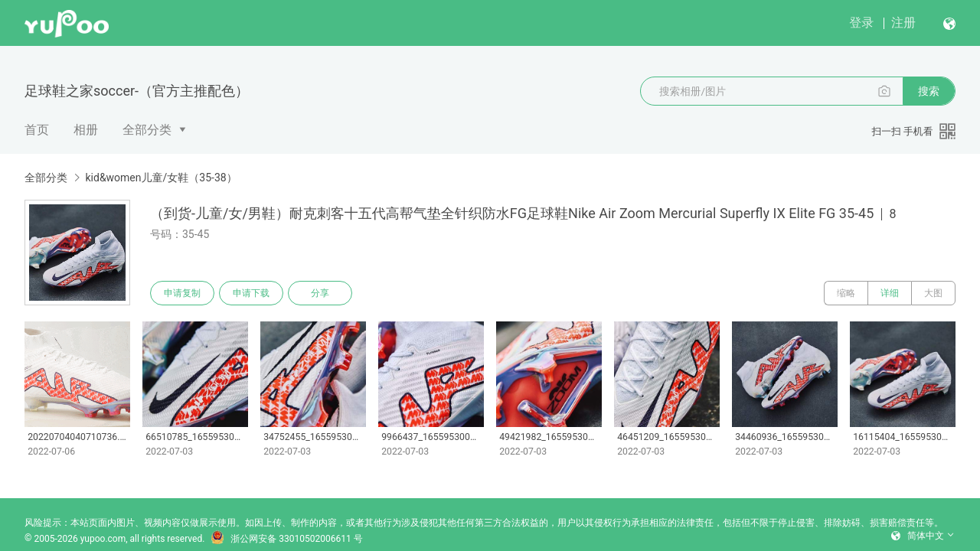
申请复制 (182, 293)
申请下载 (251, 293)
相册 (86, 130)
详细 (890, 293)
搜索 (929, 91)
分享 (320, 293)
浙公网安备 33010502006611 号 (286, 539)
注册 (903, 23)
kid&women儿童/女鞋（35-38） (161, 178)
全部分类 (147, 130)
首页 (37, 130)
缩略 (846, 293)
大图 (933, 293)
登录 (861, 23)
